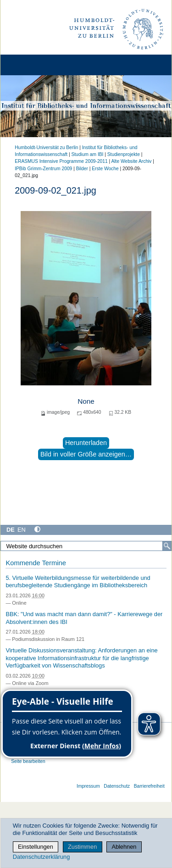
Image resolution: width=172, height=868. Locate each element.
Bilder (82, 169)
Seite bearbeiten (28, 761)
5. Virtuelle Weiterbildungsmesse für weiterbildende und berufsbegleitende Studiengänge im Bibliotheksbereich (78, 582)
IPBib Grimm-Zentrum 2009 (43, 169)
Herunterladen (86, 443)
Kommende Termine (36, 563)
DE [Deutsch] (11, 530)
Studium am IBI (87, 154)
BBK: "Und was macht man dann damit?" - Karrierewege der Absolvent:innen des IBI (84, 618)
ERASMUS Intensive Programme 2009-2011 (61, 161)
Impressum (88, 786)
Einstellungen (36, 847)
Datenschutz (117, 786)
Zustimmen (82, 847)
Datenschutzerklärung (41, 857)
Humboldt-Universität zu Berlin (46, 147)
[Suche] (167, 546)
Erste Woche (105, 169)
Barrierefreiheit (149, 786)
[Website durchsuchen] (86, 546)
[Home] (33, 65)
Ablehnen (124, 847)
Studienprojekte (124, 154)
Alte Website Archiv (132, 161)
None (86, 401)
